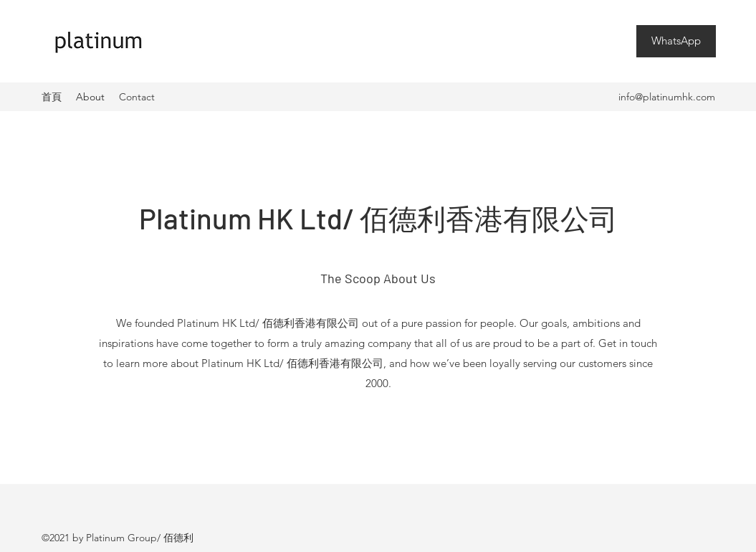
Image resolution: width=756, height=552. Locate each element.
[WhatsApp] (676, 41)
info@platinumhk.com (667, 97)
